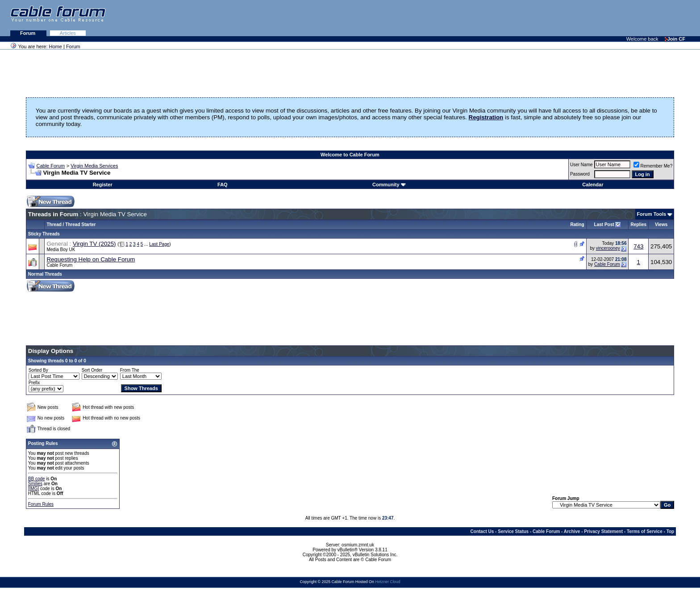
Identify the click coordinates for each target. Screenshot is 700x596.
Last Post (604, 225)
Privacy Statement (603, 531)
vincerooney (608, 248)
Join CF (675, 39)
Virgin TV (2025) (94, 244)
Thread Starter (80, 225)
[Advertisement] (591, 18)
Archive (572, 531)
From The (130, 370)
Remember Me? (653, 166)
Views (661, 225)
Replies (638, 225)
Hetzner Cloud (387, 582)
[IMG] (33, 489)
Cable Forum (50, 166)
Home (56, 46)
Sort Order (92, 370)
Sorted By (38, 370)
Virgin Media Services (94, 166)
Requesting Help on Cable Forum (91, 259)
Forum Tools (651, 214)
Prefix (34, 383)
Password (580, 174)
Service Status (513, 531)
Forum (28, 33)
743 (638, 246)
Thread (54, 225)
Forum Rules (41, 504)
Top (671, 531)
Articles (68, 33)
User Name (581, 165)
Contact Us (482, 531)
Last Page (159, 244)
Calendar (593, 185)
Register (103, 185)
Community (389, 185)
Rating (577, 225)
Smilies (35, 484)
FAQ (223, 185)
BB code (37, 479)
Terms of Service (645, 531)
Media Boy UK (61, 250)
